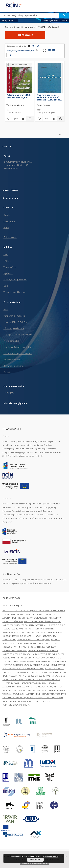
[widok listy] (54, 50)
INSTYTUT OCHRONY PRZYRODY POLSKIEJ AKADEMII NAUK (29, 665)
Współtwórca (10, 267)
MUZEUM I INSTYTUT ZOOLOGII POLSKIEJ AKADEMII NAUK (34, 676)
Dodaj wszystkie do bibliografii (22, 50)
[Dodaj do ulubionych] (8, 119)
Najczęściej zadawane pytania (18, 335)
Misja (6, 310)
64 (38, 46)
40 (33, 46)
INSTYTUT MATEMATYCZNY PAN (17, 611)
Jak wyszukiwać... (9, 20)
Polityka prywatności (13, 360)
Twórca (7, 261)
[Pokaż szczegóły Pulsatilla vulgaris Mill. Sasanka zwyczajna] (30, 119)
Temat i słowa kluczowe (15, 292)
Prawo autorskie (11, 341)
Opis (6, 286)
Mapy (6, 228)
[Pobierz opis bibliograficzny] (16, 119)
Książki (7, 215)
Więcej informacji (50, 856)
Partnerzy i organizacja (14, 316)
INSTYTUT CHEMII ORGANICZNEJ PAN (33, 640)
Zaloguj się (9, 392)
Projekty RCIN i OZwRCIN (15, 322)
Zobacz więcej (10, 237)
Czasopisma (9, 221)
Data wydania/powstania (15, 280)
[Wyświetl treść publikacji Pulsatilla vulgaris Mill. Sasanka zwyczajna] (23, 119)
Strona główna (10, 198)
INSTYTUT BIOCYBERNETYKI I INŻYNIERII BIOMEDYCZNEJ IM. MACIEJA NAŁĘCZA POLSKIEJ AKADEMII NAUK (34, 698)
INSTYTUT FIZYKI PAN (19, 701)
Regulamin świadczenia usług (17, 347)
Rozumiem (35, 860)
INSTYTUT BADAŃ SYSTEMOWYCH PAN (35, 618)
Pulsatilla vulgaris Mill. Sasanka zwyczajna (19, 96)
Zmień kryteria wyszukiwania (55, 20)
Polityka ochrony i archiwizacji (18, 353)
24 (29, 46)
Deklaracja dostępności (15, 366)
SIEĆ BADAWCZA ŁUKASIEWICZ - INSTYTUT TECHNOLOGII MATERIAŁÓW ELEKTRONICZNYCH (34, 679)
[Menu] (65, 3)
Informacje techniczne (14, 328)
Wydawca (8, 273)
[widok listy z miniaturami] (49, 50)
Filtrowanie (25, 35)
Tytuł (6, 255)
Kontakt (7, 372)
